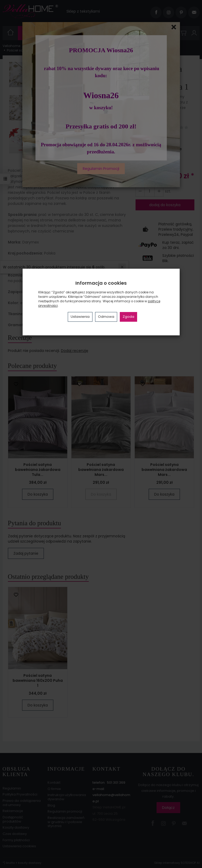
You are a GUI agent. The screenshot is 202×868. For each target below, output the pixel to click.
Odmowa (106, 317)
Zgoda (128, 317)
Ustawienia (80, 317)
